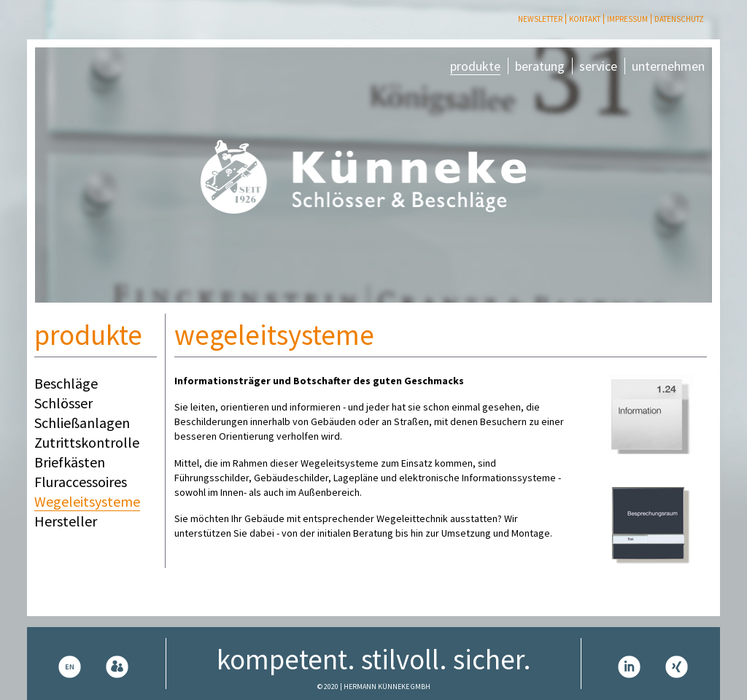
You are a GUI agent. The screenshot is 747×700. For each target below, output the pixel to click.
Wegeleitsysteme (87, 501)
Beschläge (66, 383)
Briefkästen (70, 462)
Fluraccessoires (81, 482)
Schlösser (63, 403)
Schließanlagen (82, 423)
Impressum (627, 19)
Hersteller (66, 521)
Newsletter (540, 19)
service (598, 66)
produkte (475, 66)
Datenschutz (679, 19)
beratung (540, 66)
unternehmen (668, 66)
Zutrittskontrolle (87, 442)
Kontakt (585, 19)
